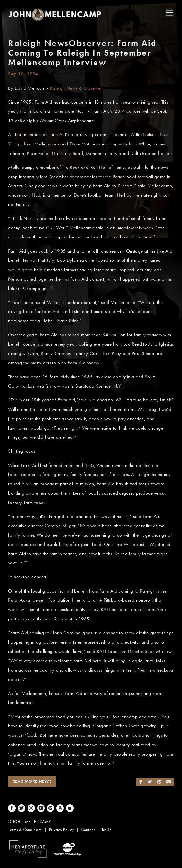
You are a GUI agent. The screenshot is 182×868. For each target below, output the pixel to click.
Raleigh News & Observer (76, 88)
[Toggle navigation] (169, 13)
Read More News (32, 781)
